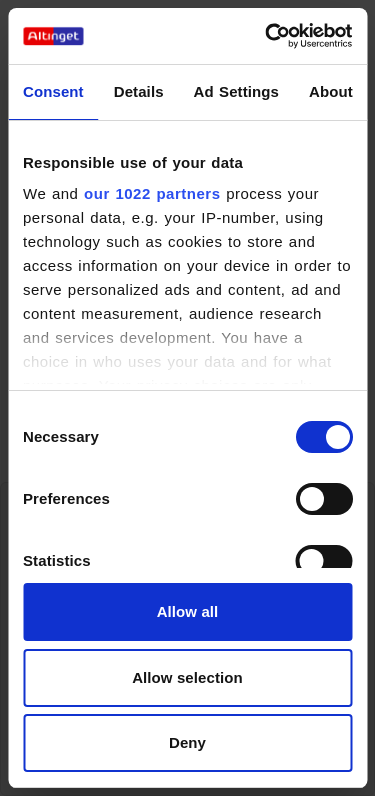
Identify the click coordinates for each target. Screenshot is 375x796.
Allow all (188, 611)
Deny (187, 742)
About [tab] (331, 91)
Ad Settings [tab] (236, 91)
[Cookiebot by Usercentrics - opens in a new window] (267, 36)
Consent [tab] (53, 91)
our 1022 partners (152, 193)
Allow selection (187, 677)
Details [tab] (139, 91)
